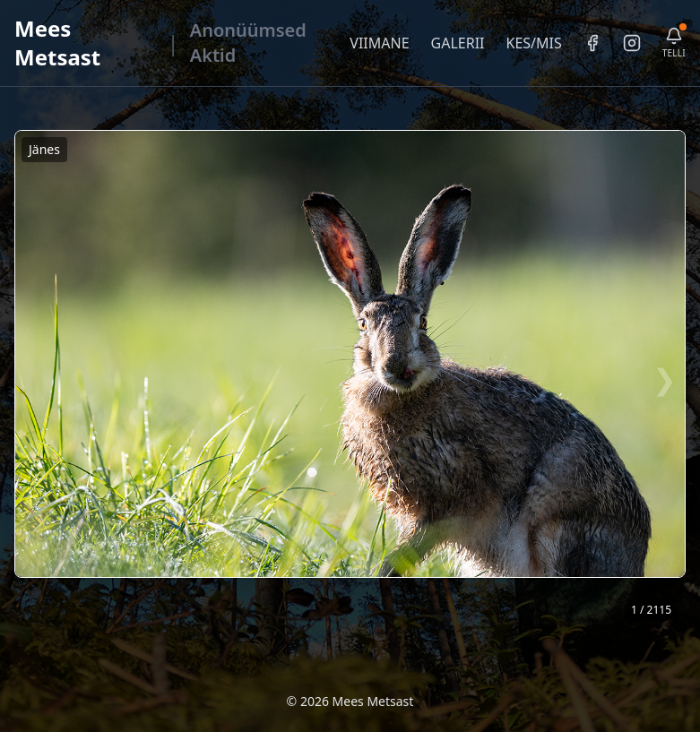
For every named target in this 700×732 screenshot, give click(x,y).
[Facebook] (592, 43)
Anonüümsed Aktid (248, 43)
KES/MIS (533, 43)
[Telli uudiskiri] (674, 43)
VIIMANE (379, 43)
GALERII (458, 43)
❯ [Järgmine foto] (665, 379)
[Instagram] (632, 43)
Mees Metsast (57, 43)
